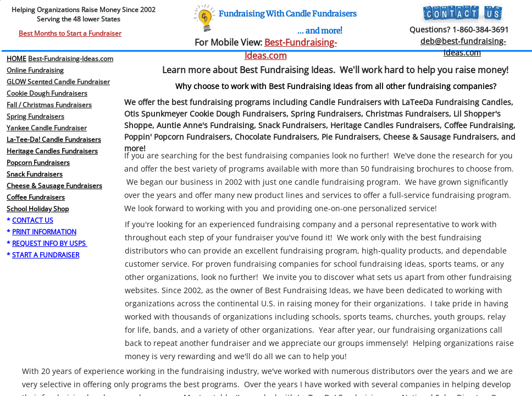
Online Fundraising (35, 70)
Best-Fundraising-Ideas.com (71, 59)
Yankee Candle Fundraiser (47, 128)
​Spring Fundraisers (35, 116)
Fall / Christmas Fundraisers (49, 105)
